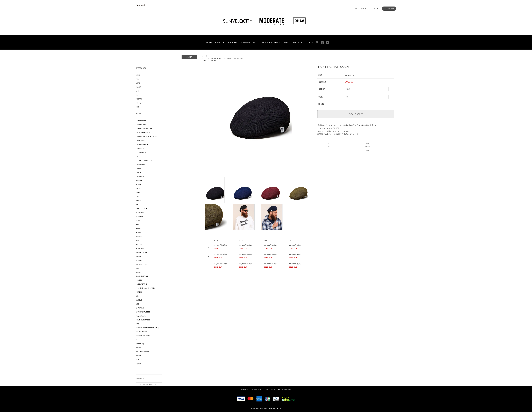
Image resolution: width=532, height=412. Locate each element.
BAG (137, 95)
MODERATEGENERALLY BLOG (276, 43)
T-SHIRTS (139, 99)
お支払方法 (269, 389)
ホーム (205, 56)
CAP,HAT (213, 61)
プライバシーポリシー (257, 389)
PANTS (138, 83)
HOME (209, 43)
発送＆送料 (277, 389)
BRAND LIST (220, 43)
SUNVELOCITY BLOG (250, 43)
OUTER (138, 75)
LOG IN (375, 9)
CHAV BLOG (297, 43)
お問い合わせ (245, 389)
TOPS (137, 79)
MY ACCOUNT (360, 9)
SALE (137, 107)
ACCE (138, 91)
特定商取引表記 (287, 389)
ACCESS (309, 43)
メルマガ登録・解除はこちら (149, 385)
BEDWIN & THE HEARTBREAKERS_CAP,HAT (227, 58)
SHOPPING (233, 43)
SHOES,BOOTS (141, 103)
